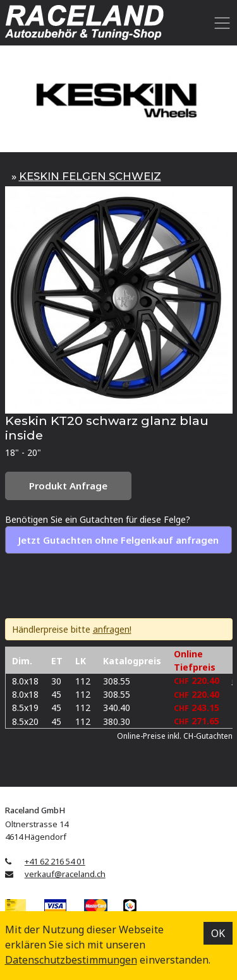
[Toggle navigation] (220, 23)
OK (218, 933)
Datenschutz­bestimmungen (71, 960)
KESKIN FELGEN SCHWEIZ (90, 176)
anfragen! (112, 629)
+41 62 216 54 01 (55, 861)
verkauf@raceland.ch (65, 874)
